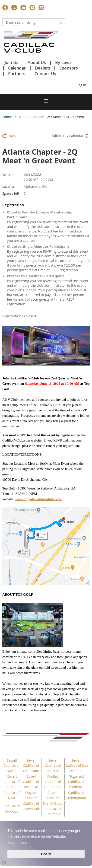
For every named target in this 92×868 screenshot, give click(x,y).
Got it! (46, 854)
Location (9, 186)
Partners (17, 73)
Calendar (17, 68)
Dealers (43, 68)
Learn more (18, 843)
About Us (37, 62)
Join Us (11, 62)
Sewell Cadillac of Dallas (12, 766)
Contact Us (45, 73)
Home (7, 117)
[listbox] (71, 136)
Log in (81, 85)
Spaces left (11, 193)
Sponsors (69, 68)
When (7, 175)
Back (13, 136)
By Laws (63, 62)
